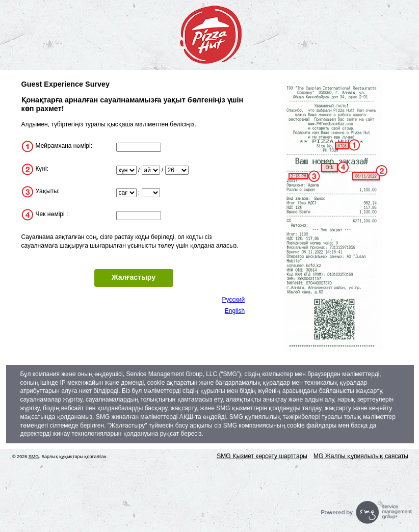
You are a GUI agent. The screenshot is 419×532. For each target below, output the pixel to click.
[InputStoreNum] (139, 147)
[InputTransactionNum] (139, 216)
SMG (34, 457)
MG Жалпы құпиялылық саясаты (361, 456)
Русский (234, 300)
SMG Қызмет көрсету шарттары (262, 456)
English (235, 311)
